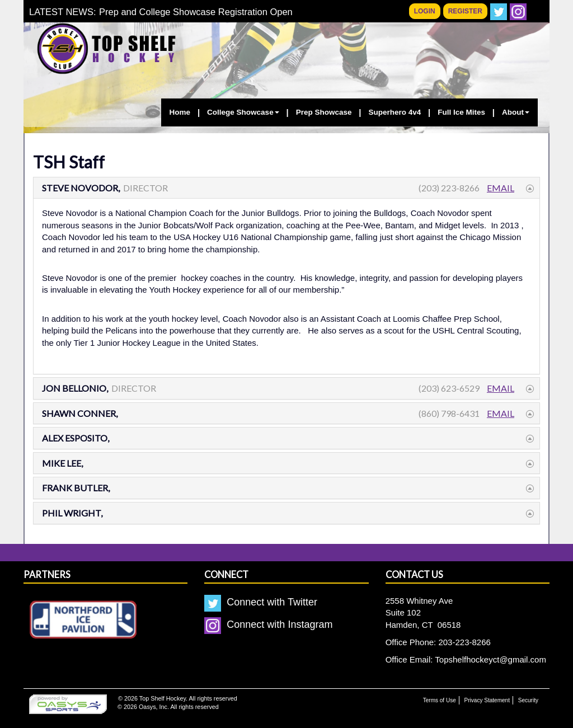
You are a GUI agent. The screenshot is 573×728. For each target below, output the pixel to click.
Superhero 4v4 (394, 112)
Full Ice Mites (461, 112)
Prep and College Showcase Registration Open (196, 12)
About (516, 112)
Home (180, 112)
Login (425, 11)
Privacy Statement (487, 700)
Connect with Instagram (268, 624)
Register (465, 11)
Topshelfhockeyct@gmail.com (490, 659)
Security (528, 700)
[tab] (286, 188)
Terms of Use (440, 700)
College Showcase (243, 112)
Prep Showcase (324, 112)
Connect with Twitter (261, 602)
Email (501, 188)
